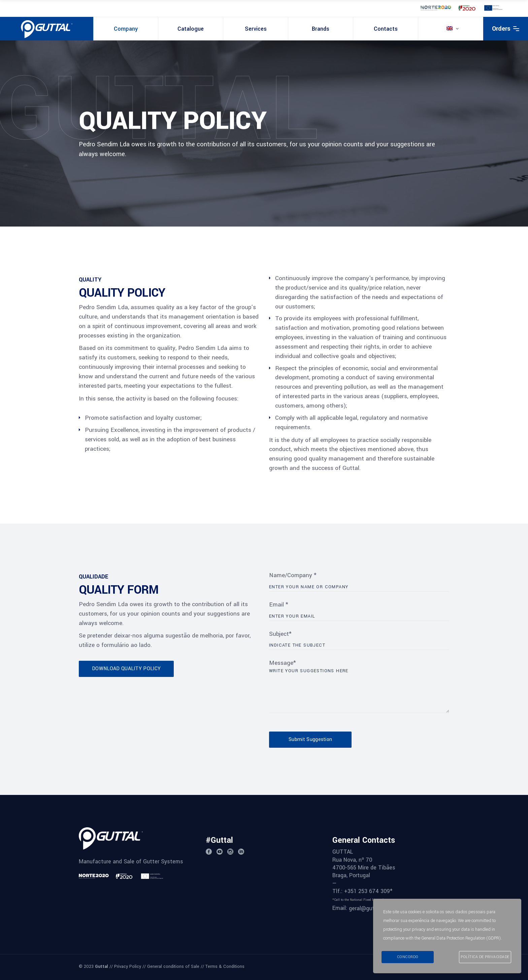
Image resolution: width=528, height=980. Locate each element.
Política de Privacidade (485, 957)
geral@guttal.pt (368, 908)
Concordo (408, 957)
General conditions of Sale (173, 967)
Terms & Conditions (225, 967)
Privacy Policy (128, 967)
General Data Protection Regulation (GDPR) (461, 938)
